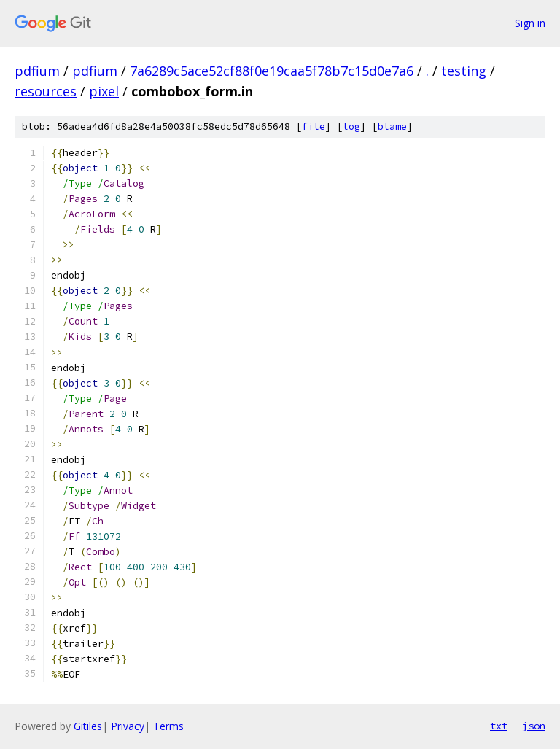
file (314, 127)
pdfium (37, 71)
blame (392, 127)
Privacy (128, 726)
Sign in (530, 23)
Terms (168, 726)
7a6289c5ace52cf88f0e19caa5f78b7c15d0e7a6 (272, 71)
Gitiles (88, 726)
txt (499, 726)
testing (464, 71)
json (534, 726)
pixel (104, 91)
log (351, 127)
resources (46, 91)
